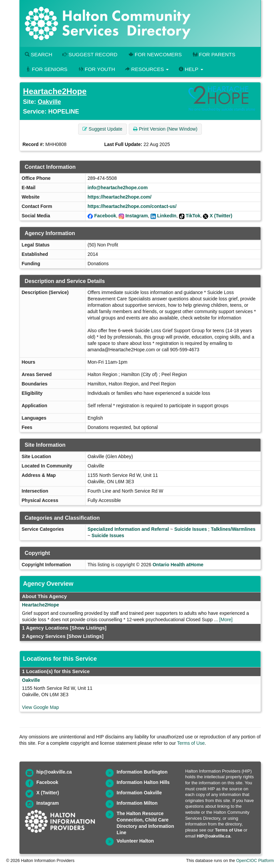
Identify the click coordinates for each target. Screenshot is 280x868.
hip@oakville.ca (54, 772)
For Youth (96, 69)
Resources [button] (147, 69)
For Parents (214, 54)
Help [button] (191, 69)
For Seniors (46, 69)
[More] (226, 620)
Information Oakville (139, 793)
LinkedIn (167, 216)
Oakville (49, 102)
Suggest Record (90, 54)
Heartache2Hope (55, 91)
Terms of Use (191, 743)
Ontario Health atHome (178, 565)
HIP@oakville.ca (214, 836)
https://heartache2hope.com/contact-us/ (132, 206)
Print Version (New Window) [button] (165, 129)
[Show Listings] (88, 628)
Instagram (137, 216)
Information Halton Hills (143, 782)
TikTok (193, 216)
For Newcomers (155, 54)
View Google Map (41, 707)
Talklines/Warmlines (233, 529)
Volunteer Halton (135, 841)
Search (39, 54)
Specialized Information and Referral (128, 529)
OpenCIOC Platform (255, 861)
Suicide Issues (191, 529)
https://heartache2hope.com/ (120, 197)
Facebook (105, 216)
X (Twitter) (221, 216)
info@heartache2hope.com (118, 188)
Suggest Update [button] (102, 129)
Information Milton (137, 803)
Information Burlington (142, 772)
